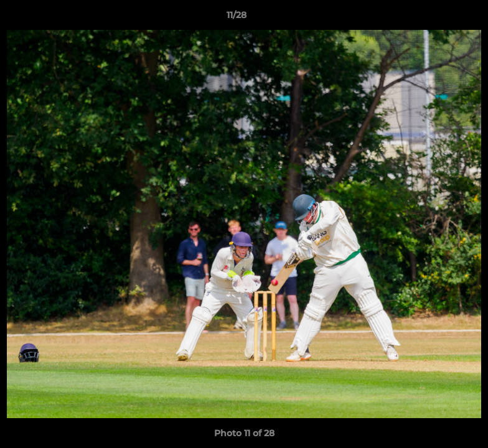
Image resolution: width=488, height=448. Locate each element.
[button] (436, 18)
